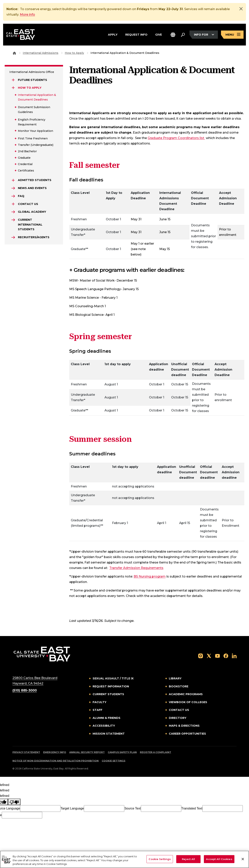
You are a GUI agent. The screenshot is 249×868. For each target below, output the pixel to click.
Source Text (132, 808)
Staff (97, 710)
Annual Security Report (87, 752)
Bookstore (179, 686)
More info (27, 14)
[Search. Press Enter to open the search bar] (183, 35)
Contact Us (179, 710)
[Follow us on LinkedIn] (234, 656)
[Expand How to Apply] (13, 88)
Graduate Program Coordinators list (176, 138)
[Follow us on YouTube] (217, 656)
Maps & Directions (184, 726)
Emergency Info (55, 752)
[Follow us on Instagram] (201, 656)
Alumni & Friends (107, 718)
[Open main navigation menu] (232, 35)
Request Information (111, 686)
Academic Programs (186, 694)
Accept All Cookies (219, 859)
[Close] (241, 9)
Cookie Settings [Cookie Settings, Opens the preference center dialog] (160, 859)
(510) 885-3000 (25, 690)
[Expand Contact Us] (13, 204)
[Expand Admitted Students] (13, 180)
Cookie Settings (114, 761)
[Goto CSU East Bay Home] (14, 53)
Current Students (108, 694)
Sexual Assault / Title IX (113, 678)
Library (175, 678)
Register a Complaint (156, 752)
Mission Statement (109, 734)
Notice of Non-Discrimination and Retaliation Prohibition (56, 761)
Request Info (136, 34)
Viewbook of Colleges (188, 702)
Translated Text (192, 808)
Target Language (72, 808)
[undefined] (14, 802)
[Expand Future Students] (13, 80)
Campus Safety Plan (122, 752)
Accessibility (104, 726)
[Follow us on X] (209, 656)
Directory (178, 718)
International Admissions (41, 53)
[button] (173, 35)
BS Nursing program (150, 576)
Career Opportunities (187, 734)
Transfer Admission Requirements (136, 568)
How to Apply (74, 53)
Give (159, 34)
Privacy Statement (26, 752)
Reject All (188, 859)
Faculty (100, 702)
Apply (113, 34)
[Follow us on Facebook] (226, 656)
